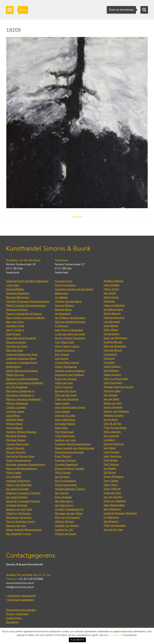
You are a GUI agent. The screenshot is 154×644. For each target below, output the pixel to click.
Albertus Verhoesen (18, 513)
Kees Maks (61, 428)
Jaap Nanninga (112, 456)
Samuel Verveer (16, 526)
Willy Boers (111, 330)
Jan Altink (110, 293)
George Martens (114, 444)
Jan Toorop (62, 493)
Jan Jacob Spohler (17, 497)
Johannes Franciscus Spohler (23, 493)
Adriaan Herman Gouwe (119, 387)
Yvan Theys (111, 485)
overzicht (77, 217)
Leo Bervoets (112, 322)
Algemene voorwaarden (21, 610)
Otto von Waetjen (115, 501)
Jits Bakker (61, 297)
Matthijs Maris (15, 420)
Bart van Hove (15, 322)
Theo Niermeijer (65, 436)
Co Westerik (111, 517)
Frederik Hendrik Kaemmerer (73, 444)
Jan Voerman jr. (64, 501)
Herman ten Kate (17, 346)
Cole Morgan (112, 452)
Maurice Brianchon (115, 346)
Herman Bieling (65, 306)
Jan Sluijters (62, 477)
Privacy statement (17, 614)
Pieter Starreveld (66, 485)
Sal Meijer (110, 448)
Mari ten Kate (14, 350)
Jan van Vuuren (113, 497)
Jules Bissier (111, 326)
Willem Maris (14, 424)
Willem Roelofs (16, 452)
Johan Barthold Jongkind (21, 338)
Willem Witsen (64, 522)
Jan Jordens (111, 420)
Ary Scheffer (14, 477)
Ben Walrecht (112, 509)
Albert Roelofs (15, 448)
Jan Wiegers (111, 521)
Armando (109, 301)
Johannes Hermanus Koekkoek (25, 383)
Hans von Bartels (114, 305)
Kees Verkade (63, 497)
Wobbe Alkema (113, 281)
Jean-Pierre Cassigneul (69, 330)
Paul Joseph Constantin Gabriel (25, 318)
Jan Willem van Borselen (70, 318)
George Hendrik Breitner (70, 322)
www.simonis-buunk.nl (20, 583)
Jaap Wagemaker (114, 505)
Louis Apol (13, 285)
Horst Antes (111, 289)
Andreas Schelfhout (18, 481)
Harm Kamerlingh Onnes (70, 407)
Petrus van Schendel (19, 485)
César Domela (112, 375)
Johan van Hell (64, 383)
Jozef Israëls (13, 334)
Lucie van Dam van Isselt (70, 334)
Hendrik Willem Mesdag (21, 432)
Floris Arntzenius (65, 285)
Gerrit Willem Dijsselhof (70, 338)
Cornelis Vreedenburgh (69, 509)
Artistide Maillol (65, 424)
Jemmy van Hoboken (116, 411)
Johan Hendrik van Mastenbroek (75, 448)
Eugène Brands (113, 342)
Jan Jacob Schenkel (18, 489)
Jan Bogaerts (63, 314)
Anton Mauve (14, 428)
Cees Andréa (111, 285)
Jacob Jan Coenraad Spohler (23, 501)
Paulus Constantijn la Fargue (24, 314)
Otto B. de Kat (112, 424)
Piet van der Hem (66, 395)
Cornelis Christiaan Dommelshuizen (28, 301)
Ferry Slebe (111, 481)
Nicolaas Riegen (16, 440)
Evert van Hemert (66, 379)
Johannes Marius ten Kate (22, 354)
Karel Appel (111, 297)
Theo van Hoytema (67, 399)
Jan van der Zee (113, 530)
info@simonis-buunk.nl (20, 587)
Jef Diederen (111, 371)
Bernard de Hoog (66, 391)
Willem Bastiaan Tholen (70, 489)
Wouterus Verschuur (19, 517)
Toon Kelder (63, 412)
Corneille (109, 362)
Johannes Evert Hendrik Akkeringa (27, 281)
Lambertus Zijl (64, 530)
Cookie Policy (14, 618)
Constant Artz (64, 281)
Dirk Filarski (62, 354)
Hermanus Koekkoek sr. (20, 391)
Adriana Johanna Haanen (70, 371)
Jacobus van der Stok (19, 509)
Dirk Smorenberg (65, 481)
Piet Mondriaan (64, 432)
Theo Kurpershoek (115, 428)
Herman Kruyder (65, 416)
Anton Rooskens (114, 477)
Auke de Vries (112, 493)
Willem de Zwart (66, 534)
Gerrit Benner (112, 314)
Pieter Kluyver (15, 375)
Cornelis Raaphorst (67, 465)
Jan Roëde (110, 468)
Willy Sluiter (63, 473)
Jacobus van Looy (65, 440)
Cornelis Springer (17, 505)
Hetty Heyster (64, 387)
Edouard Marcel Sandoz (70, 469)
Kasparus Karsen (16, 342)
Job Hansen (111, 395)
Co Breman (62, 326)
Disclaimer (12, 622)
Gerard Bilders (15, 289)
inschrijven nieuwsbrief (21, 596)
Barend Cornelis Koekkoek (22, 379)
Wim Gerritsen (113, 383)
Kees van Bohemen (115, 338)
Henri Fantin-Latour (67, 346)
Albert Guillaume (66, 367)
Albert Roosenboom (19, 460)
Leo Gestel (62, 359)
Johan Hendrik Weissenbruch (24, 530)
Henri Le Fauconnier (116, 379)
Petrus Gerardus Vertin (20, 522)
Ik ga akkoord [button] (77, 640)
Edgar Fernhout (65, 350)
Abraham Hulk (15, 326)
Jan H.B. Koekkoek (17, 387)
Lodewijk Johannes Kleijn (21, 359)
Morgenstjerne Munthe (69, 452)
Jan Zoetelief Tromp (18, 534)
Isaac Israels (62, 403)
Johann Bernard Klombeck (22, 371)
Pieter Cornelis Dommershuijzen (26, 306)
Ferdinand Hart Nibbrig (69, 375)
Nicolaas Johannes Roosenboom (25, 465)
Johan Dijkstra (112, 367)
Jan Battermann (113, 309)
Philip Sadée (14, 473)
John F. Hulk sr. (15, 330)
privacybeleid (115, 635)
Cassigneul (110, 354)
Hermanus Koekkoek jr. (20, 395)
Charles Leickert (16, 407)
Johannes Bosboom (18, 293)
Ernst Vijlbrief (112, 489)
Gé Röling (110, 473)
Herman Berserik (114, 318)
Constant (109, 358)
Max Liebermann (65, 420)
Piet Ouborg (111, 464)
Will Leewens (112, 432)
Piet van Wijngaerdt (67, 517)
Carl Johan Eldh (64, 342)
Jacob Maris (13, 416)
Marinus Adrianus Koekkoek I (24, 399)
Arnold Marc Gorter (67, 363)
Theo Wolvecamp (115, 525)
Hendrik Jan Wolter (67, 526)
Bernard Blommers (18, 297)
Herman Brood (113, 350)
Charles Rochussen (18, 444)
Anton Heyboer (113, 407)
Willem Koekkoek (17, 403)
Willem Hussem (114, 415)
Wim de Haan (112, 391)
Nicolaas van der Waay (69, 513)
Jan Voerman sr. (64, 505)
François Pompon (65, 460)
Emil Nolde (111, 460)
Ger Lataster (111, 436)
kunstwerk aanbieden (20, 600)
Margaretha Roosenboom (22, 469)
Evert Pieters (63, 456)
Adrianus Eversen (17, 310)
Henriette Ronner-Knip (20, 456)
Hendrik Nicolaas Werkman (120, 513)
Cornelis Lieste (15, 412)
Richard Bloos (63, 310)
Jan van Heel (111, 399)
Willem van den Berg (68, 301)
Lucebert (109, 440)
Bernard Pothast (16, 436)
